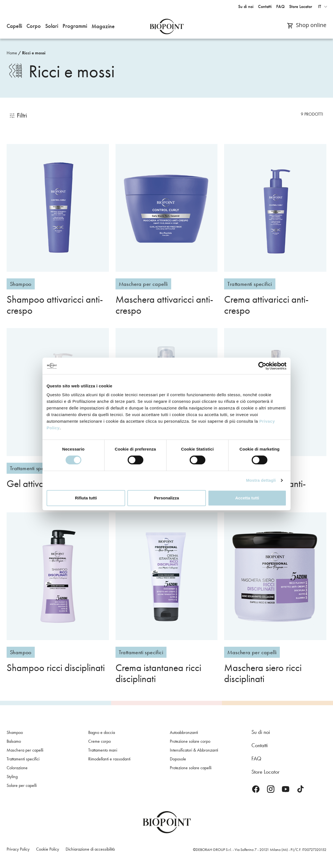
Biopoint (167, 26)
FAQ (256, 758)
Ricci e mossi (34, 53)
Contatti (260, 745)
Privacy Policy (18, 849)
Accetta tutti (247, 498)
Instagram (271, 789)
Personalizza (167, 498)
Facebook (256, 789)
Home (12, 53)
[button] (14, 26)
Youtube (286, 789)
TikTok (300, 789)
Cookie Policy (48, 849)
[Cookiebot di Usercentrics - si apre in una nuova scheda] (262, 366)
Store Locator (265, 772)
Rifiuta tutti (86, 498)
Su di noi (261, 732)
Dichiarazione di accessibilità (90, 849)
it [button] (320, 6)
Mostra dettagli (261, 480)
